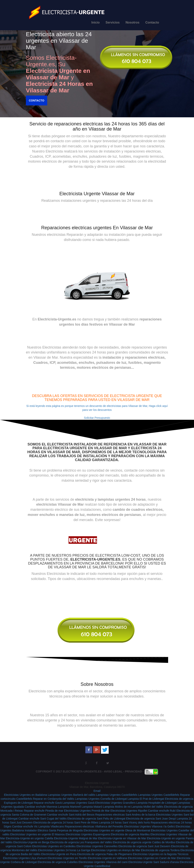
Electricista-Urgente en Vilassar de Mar (122, 838)
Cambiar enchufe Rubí (162, 811)
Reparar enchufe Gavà (48, 803)
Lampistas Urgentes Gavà (78, 803)
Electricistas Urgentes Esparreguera (88, 834)
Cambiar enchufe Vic (25, 826)
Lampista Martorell (69, 807)
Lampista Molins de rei (117, 807)
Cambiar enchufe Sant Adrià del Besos (71, 815)
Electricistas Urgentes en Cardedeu (54, 846)
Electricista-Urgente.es (82, 771)
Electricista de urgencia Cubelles (58, 862)
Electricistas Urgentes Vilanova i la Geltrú (150, 826)
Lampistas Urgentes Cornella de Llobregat (101, 799)
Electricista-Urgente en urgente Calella (29, 838)
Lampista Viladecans (51, 826)
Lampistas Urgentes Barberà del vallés (72, 795)
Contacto (152, 22)
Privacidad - (135, 771)
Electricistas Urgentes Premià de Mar (87, 811)
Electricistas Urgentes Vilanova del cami (103, 862)
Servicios (113, 22)
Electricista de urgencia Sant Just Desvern (144, 846)
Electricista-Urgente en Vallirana (107, 858)
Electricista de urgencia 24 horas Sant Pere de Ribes (66, 823)
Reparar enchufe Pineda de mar (44, 811)
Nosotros (132, 22)
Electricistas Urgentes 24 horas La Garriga (64, 850)
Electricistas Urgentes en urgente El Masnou (38, 834)
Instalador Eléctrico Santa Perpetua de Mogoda (54, 830)
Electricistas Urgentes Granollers (115, 803)
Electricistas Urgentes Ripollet (129, 811)
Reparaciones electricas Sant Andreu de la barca (125, 815)
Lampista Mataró (92, 807)
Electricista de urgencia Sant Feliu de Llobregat (96, 819)
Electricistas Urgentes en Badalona (25, 795)
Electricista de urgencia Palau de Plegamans (105, 854)
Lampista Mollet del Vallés (147, 807)
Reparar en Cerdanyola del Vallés (54, 799)
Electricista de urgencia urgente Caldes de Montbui (144, 842)
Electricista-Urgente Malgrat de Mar (76, 838)
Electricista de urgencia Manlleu (130, 834)
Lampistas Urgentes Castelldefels (117, 795)
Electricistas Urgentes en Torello (67, 858)
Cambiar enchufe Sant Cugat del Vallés (42, 819)
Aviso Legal (113, 771)
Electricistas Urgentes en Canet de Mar (152, 858)
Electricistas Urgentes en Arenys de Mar (115, 850)
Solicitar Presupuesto (97, 418)
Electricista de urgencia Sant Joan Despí (151, 819)
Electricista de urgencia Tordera (160, 850)
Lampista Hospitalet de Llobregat (157, 803)
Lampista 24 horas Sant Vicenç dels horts (124, 823)
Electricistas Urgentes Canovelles (97, 846)
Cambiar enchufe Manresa (41, 807)
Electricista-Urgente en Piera (59, 854)
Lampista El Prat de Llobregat (146, 799)
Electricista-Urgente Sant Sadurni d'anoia (154, 862)
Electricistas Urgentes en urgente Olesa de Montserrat (117, 830)
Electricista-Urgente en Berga (31, 842)
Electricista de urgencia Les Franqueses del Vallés (81, 842)
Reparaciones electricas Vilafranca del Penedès (94, 826)
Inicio (96, 22)
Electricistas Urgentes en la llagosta (155, 854)
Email (97, 791)
